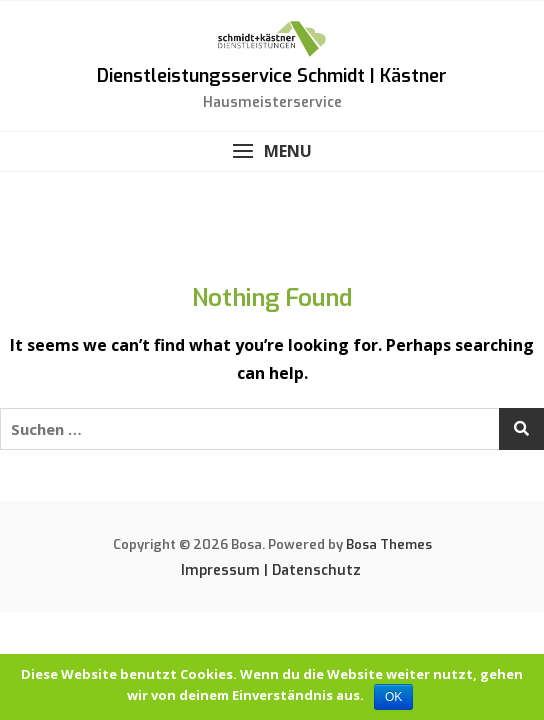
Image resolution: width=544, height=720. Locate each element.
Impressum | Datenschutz (271, 570)
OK (393, 697)
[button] (272, 151)
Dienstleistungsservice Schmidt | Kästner (272, 76)
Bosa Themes (389, 544)
